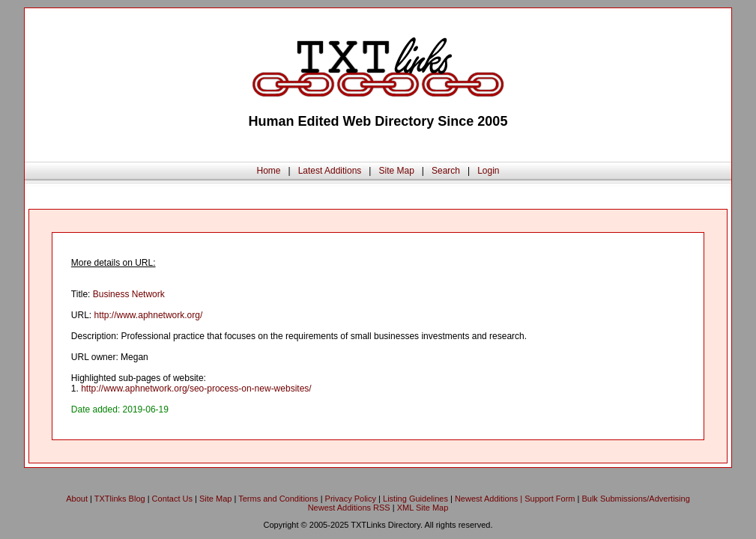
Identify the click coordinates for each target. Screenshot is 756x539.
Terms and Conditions (278, 499)
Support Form (550, 499)
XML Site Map (423, 508)
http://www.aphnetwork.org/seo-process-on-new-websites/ (196, 389)
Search (446, 171)
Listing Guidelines (415, 499)
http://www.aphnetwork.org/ (149, 315)
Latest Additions (330, 171)
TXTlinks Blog (120, 499)
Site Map (396, 171)
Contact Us (172, 499)
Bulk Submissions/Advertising (635, 499)
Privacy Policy (351, 499)
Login (488, 171)
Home (268, 171)
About (77, 499)
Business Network (129, 294)
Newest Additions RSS (349, 508)
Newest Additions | (490, 499)
